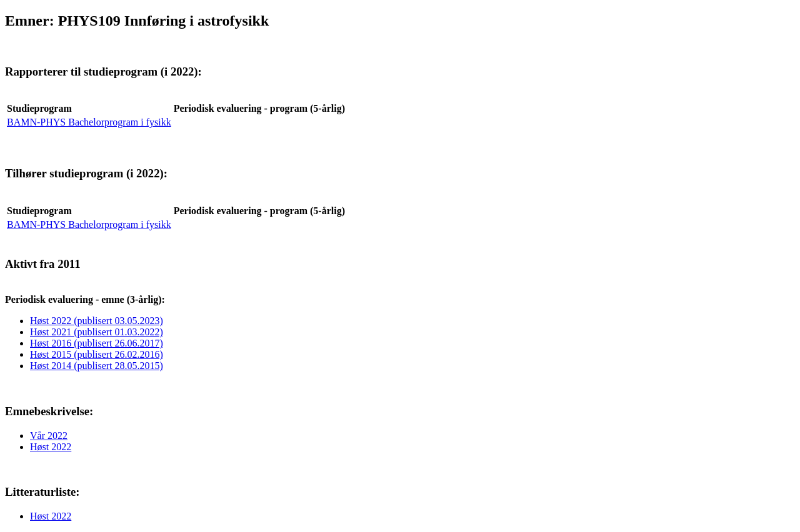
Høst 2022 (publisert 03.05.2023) (97, 321)
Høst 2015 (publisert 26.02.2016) (97, 354)
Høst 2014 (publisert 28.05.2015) (97, 366)
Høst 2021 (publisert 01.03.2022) (97, 332)
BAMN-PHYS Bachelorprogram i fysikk (89, 122)
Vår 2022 (49, 436)
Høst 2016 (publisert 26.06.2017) (97, 343)
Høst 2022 (51, 447)
